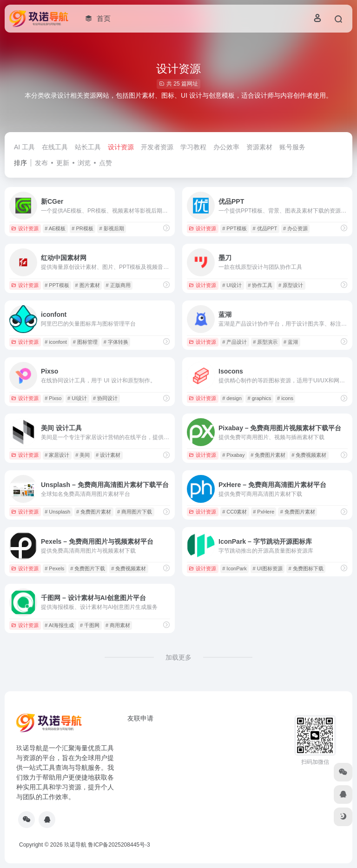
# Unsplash (57, 512)
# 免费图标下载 (306, 568)
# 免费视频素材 (309, 455)
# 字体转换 (116, 342)
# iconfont (56, 342)
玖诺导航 (75, 845)
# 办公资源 (295, 228)
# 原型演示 (265, 342)
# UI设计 (232, 285)
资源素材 (259, 147)
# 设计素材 (108, 455)
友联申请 (140, 718)
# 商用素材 (118, 625)
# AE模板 (55, 228)
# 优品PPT (265, 228)
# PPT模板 (235, 228)
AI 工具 (24, 147)
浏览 (84, 163)
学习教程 (193, 147)
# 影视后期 (111, 228)
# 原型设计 (291, 285)
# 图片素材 (88, 285)
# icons (285, 398)
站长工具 (88, 147)
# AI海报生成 (59, 625)
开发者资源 (157, 147)
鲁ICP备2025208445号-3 (119, 845)
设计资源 (121, 147)
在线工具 (55, 147)
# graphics (260, 398)
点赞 (106, 163)
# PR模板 (82, 228)
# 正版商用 (118, 285)
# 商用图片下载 (135, 512)
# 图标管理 (85, 342)
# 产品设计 (235, 342)
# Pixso (53, 398)
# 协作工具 (260, 285)
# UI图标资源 (268, 568)
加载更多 (178, 657)
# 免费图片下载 (88, 568)
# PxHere (264, 512)
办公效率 (226, 147)
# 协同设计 (105, 398)
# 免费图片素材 (268, 455)
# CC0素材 (235, 512)
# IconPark (235, 568)
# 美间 (83, 455)
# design (232, 398)
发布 (41, 163)
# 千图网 (90, 625)
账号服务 (292, 147)
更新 (63, 163)
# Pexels (54, 568)
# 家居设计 (57, 455)
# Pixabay (233, 455)
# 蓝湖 (291, 342)
